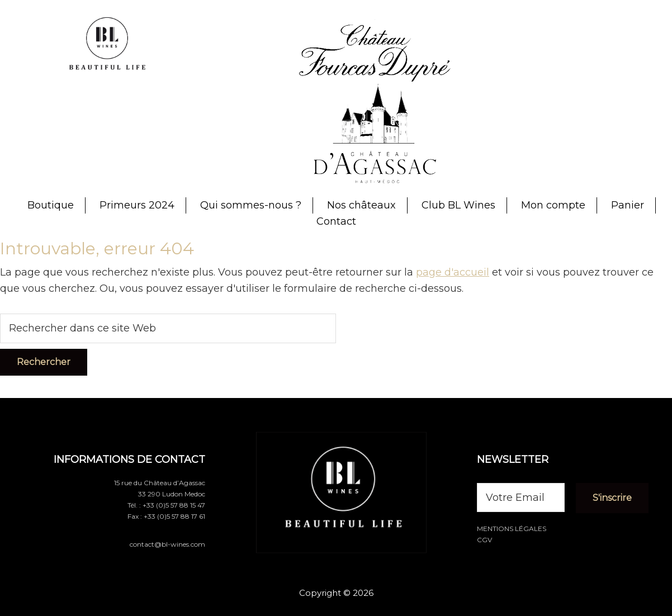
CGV (484, 540)
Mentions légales (512, 529)
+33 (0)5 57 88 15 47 (174, 505)
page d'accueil (453, 272)
